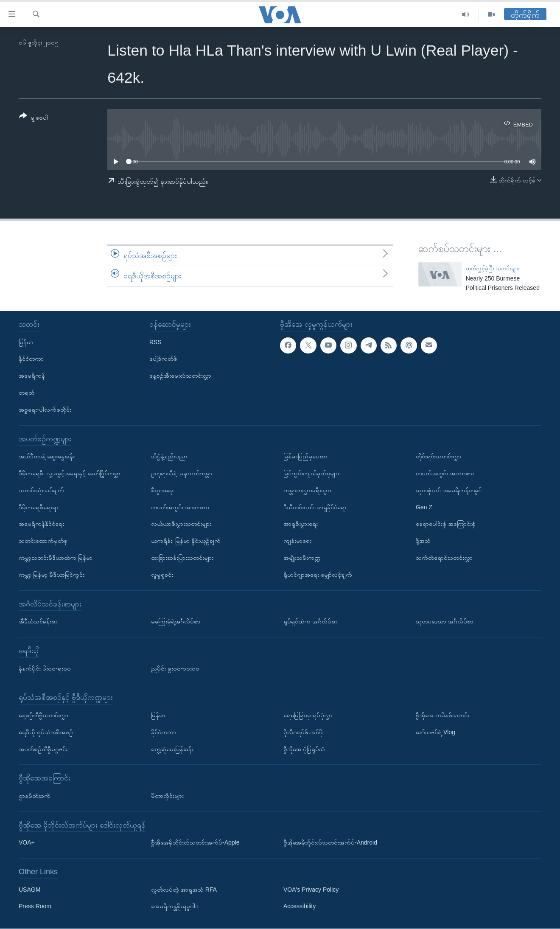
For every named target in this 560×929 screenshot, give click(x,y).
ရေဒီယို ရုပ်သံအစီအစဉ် (46, 732)
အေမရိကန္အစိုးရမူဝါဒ (175, 907)
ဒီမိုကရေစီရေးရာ (39, 507)
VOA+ (27, 843)
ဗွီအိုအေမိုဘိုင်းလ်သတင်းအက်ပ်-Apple (195, 843)
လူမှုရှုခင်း (162, 575)
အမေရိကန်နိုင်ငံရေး (41, 524)
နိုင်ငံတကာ (31, 359)
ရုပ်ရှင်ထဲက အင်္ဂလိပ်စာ (311, 621)
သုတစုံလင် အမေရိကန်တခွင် (449, 490)
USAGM (29, 890)
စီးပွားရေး (162, 490)
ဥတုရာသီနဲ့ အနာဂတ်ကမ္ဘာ (182, 473)
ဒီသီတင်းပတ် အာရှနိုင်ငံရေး (315, 507)
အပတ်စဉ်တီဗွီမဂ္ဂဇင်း (43, 749)
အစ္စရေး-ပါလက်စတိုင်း (45, 410)
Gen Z (424, 507)
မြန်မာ (26, 342)
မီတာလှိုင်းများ (167, 796)
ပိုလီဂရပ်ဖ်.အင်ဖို (303, 732)
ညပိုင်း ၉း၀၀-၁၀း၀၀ (175, 668)
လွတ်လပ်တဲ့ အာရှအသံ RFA (184, 890)
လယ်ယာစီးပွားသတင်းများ (181, 524)
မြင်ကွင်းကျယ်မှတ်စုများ (311, 473)
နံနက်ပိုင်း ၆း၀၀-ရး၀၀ (45, 668)
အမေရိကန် (32, 376)
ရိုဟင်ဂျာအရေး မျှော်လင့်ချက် (318, 575)
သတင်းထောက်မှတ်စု (43, 541)
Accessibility (300, 907)
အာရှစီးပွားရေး (301, 524)
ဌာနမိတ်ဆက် (35, 796)
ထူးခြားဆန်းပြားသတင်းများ (182, 558)
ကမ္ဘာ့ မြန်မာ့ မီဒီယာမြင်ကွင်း (52, 575)
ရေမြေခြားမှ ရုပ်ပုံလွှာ (308, 715)
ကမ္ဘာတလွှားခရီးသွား (307, 490)
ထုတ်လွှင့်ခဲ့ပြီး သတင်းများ (493, 268)
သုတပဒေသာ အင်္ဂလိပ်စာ (445, 621)
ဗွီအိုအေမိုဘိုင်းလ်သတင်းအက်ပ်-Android (330, 843)
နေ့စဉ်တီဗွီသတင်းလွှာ (43, 715)
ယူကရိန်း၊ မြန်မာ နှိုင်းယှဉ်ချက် (186, 541)
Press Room (35, 907)
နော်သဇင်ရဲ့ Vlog (435, 732)
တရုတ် (27, 393)
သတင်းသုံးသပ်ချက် (41, 490)
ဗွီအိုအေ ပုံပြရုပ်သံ (304, 749)
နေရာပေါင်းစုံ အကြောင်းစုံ (446, 524)
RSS (155, 342)
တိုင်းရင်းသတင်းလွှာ (438, 457)
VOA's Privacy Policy (311, 890)
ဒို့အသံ (423, 541)
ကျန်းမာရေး (297, 541)
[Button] (34, 118)
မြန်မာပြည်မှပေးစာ (305, 457)
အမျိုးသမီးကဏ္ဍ (302, 558)
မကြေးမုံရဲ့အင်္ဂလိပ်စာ (176, 621)
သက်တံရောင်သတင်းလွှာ (444, 558)
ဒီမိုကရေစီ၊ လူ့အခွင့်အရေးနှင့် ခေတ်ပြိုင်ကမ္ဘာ (70, 473)
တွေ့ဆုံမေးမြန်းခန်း (172, 749)
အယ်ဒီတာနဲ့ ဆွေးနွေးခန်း (47, 457)
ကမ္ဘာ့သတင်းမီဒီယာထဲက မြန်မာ (56, 558)
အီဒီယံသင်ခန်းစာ (38, 621)
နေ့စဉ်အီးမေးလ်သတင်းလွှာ (180, 376)
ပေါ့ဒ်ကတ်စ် (163, 359)
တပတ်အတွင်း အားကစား (180, 507)
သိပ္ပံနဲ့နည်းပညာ (169, 457)
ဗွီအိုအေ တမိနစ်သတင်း (442, 715)
